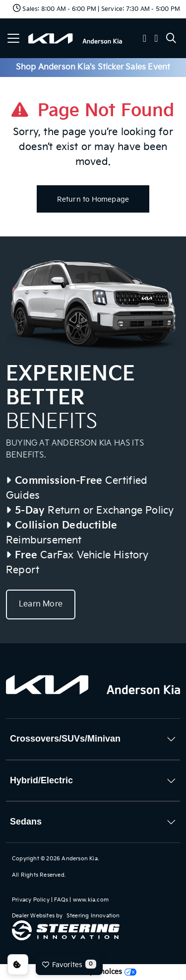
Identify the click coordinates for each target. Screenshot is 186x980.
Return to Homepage (93, 199)
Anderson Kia (79, 859)
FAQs (61, 900)
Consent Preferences (18, 965)
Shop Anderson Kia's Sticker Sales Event (93, 67)
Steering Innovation (93, 916)
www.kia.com (91, 900)
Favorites (69, 964)
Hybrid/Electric (41, 780)
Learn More (41, 604)
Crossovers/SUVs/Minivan (65, 739)
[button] (145, 39)
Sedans (26, 822)
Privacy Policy (31, 900)
